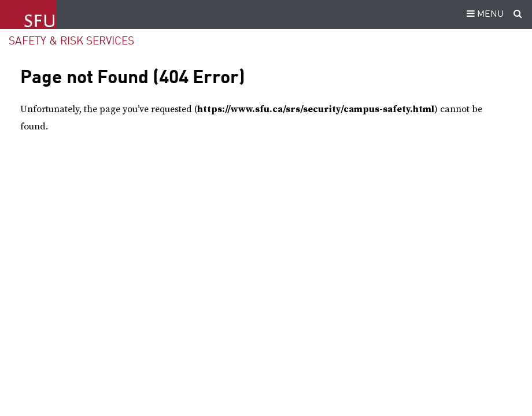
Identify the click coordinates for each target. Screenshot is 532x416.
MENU (483, 14)
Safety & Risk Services (71, 41)
